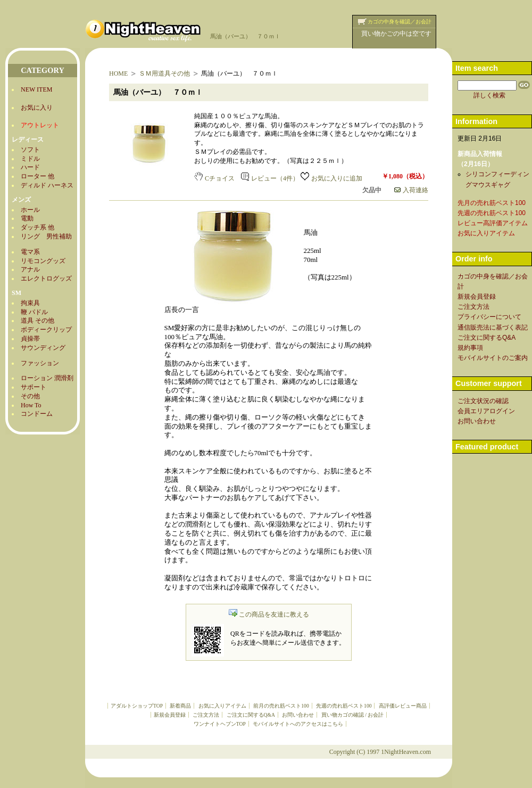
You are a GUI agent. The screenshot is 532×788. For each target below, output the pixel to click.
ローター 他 (38, 176)
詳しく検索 (489, 95)
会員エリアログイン (486, 411)
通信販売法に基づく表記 (493, 327)
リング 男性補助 (46, 236)
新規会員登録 (170, 715)
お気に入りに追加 (331, 178)
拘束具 (30, 303)
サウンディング (43, 348)
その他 (30, 396)
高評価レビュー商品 (403, 706)
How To (31, 405)
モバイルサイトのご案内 (493, 358)
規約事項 (470, 348)
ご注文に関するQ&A (251, 715)
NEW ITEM (36, 89)
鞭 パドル (34, 312)
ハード (30, 167)
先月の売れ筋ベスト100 (492, 203)
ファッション (40, 363)
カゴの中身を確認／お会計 (400, 22)
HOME (118, 73)
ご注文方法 (206, 715)
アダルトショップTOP (137, 706)
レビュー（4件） (270, 178)
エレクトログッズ (46, 278)
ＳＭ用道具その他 (164, 73)
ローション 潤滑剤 (47, 378)
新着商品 (180, 706)
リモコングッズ (43, 261)
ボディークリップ (46, 330)
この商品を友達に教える (269, 614)
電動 (27, 218)
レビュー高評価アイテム (493, 223)
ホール (30, 210)
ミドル (30, 159)
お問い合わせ (298, 715)
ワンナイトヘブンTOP (220, 724)
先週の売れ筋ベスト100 (344, 706)
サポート (34, 387)
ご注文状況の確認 (483, 401)
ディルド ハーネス (47, 185)
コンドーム (37, 414)
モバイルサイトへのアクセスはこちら (298, 724)
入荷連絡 (411, 190)
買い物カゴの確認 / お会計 (352, 715)
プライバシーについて (489, 317)
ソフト (30, 150)
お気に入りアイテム (222, 706)
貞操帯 (30, 339)
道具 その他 (38, 321)
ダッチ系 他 (38, 227)
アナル (30, 269)
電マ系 (30, 252)
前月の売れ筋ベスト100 (281, 706)
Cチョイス (214, 178)
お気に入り (37, 108)
